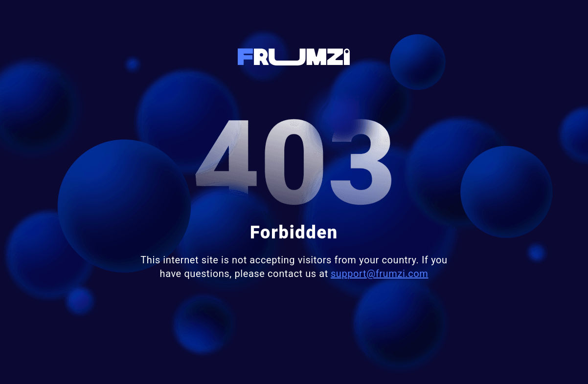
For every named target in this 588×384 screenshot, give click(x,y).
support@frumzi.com (380, 274)
